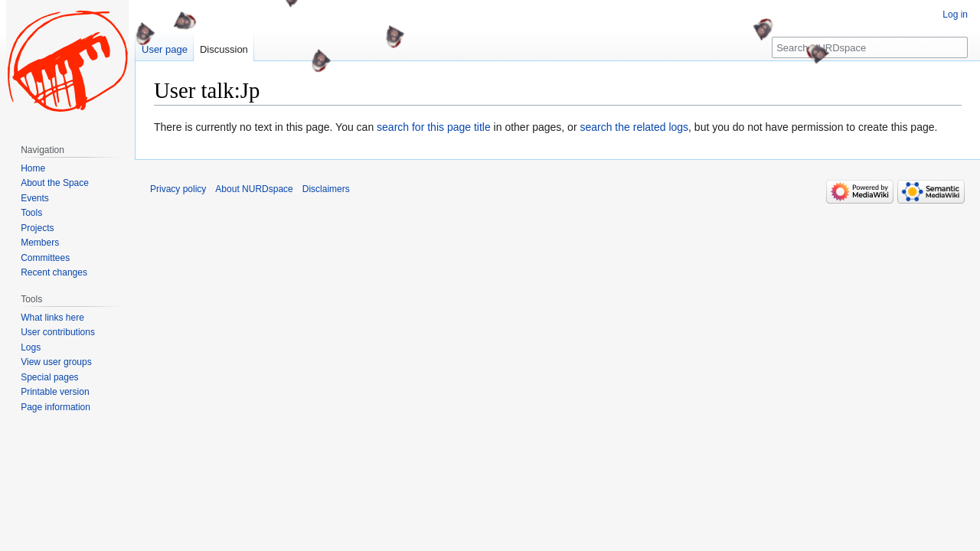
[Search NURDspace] (870, 47)
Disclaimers (326, 189)
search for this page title (434, 127)
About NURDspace (254, 189)
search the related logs (634, 127)
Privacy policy (178, 189)
